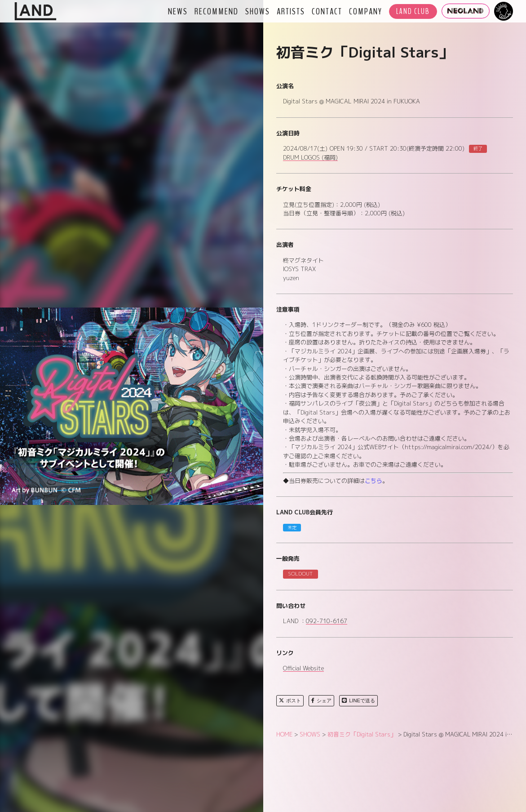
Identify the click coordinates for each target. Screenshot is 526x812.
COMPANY (366, 11)
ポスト (290, 700)
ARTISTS (291, 11)
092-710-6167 (327, 621)
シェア (321, 700)
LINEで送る (358, 700)
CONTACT (327, 11)
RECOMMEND (217, 11)
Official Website (303, 669)
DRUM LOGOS (310, 158)
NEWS (178, 11)
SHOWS (258, 11)
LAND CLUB (413, 11)
